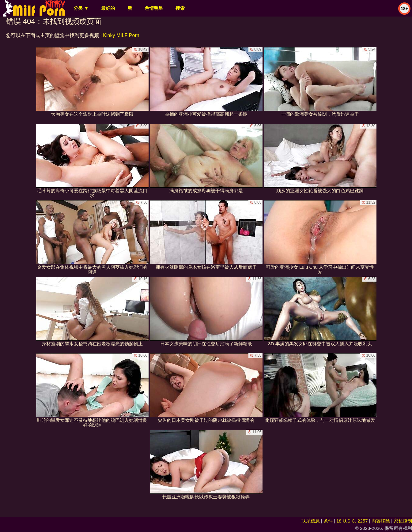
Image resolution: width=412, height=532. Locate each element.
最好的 (108, 8)
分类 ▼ (81, 8)
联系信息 (311, 521)
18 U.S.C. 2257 (352, 521)
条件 (328, 521)
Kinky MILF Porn (121, 35)
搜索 (180, 8)
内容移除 (381, 521)
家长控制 (403, 521)
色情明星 (154, 8)
